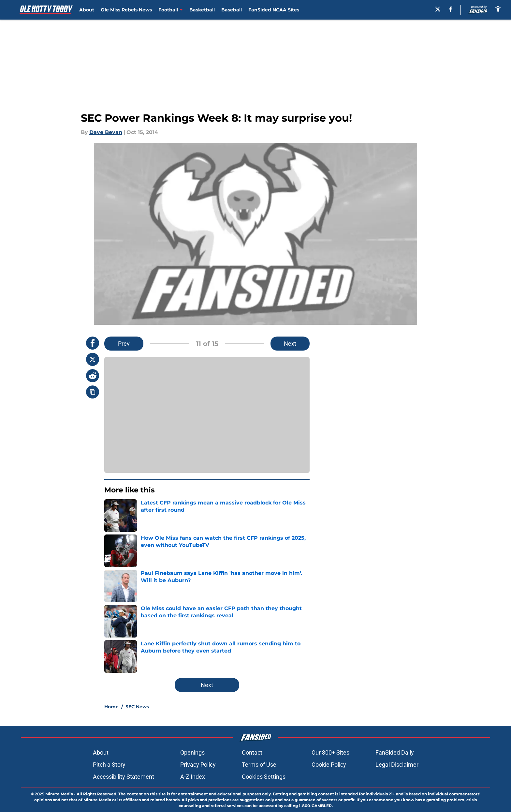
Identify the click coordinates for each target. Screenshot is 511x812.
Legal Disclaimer (397, 765)
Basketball (202, 10)
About (87, 10)
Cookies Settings (264, 777)
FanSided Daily (395, 752)
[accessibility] (498, 9)
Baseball (232, 10)
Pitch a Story (109, 765)
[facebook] (451, 9)
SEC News (137, 707)
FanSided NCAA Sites (274, 10)
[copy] (93, 392)
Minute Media (59, 794)
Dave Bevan (106, 132)
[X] (438, 9)
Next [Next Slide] (290, 344)
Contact (252, 752)
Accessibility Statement (124, 777)
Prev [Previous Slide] (124, 344)
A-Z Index (193, 777)
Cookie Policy (329, 765)
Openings (192, 752)
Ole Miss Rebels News (126, 10)
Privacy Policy (198, 765)
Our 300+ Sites (330, 752)
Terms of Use (259, 765)
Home (111, 707)
